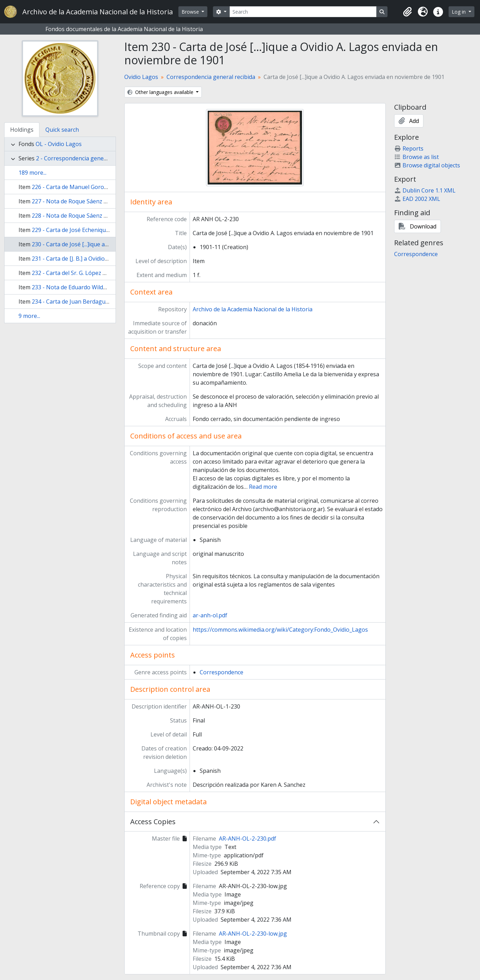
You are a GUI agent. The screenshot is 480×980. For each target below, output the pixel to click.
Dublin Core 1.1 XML (425, 190)
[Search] (303, 12)
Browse (191, 12)
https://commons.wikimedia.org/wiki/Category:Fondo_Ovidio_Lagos (280, 630)
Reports (409, 148)
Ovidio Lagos (141, 77)
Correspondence (221, 672)
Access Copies (153, 822)
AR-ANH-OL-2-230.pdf (248, 839)
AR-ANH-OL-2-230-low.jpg (253, 934)
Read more (263, 487)
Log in (459, 12)
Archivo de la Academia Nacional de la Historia (253, 309)
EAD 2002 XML (417, 199)
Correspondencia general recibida (211, 77)
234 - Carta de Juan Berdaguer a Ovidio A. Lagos (94, 302)
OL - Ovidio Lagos (59, 144)
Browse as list (416, 157)
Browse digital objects (427, 165)
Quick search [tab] (62, 130)
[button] (407, 12)
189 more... (32, 173)
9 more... (29, 316)
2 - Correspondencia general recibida (84, 158)
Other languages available (161, 92)
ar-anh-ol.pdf (210, 615)
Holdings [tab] (22, 130)
